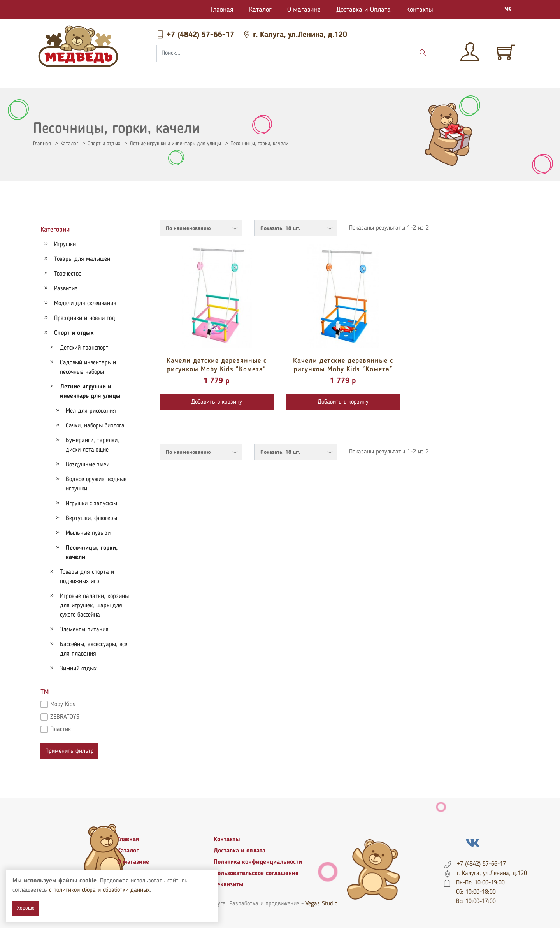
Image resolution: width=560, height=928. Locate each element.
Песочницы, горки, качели (259, 144)
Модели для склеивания (85, 304)
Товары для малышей (82, 259)
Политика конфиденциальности (258, 862)
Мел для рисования (91, 411)
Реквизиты (229, 885)
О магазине (304, 10)
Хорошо (26, 908)
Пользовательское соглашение (256, 874)
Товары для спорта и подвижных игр (87, 577)
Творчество (68, 274)
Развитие (66, 289)
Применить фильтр (69, 751)
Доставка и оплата (240, 851)
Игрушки (65, 244)
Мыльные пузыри (88, 533)
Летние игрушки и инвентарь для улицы (175, 144)
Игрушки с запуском (91, 504)
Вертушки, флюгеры (91, 518)
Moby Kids (63, 705)
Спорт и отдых (104, 144)
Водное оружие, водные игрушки (96, 484)
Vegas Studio (321, 904)
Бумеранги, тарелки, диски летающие (92, 445)
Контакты (420, 10)
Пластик (61, 729)
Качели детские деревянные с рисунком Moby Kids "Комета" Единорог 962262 (217, 369)
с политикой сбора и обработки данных (99, 890)
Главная (222, 10)
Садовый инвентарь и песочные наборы (88, 367)
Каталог (260, 10)
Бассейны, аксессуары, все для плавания (94, 649)
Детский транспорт (84, 348)
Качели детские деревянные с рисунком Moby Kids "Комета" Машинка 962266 (343, 369)
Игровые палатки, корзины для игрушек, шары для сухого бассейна (94, 606)
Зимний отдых (78, 669)
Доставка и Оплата (363, 10)
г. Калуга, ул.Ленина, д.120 (295, 35)
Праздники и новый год (85, 318)
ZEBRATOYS (65, 717)
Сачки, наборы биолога (95, 426)
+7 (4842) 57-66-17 (197, 35)
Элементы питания (84, 630)
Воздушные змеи (88, 465)
